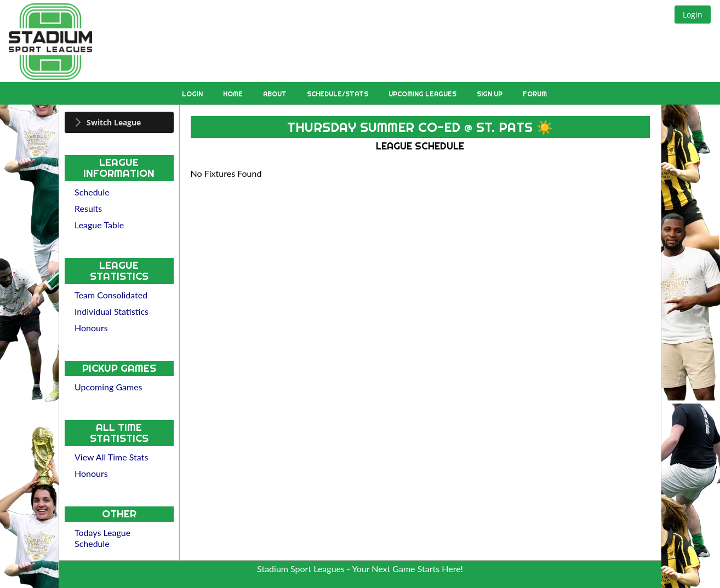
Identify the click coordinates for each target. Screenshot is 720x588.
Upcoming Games (108, 387)
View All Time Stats (111, 457)
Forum (535, 94)
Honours (91, 328)
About (276, 94)
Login (193, 94)
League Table (99, 225)
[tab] (119, 122)
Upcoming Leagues (423, 94)
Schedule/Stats (338, 94)
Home (234, 94)
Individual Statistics (112, 311)
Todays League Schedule (102, 538)
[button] (693, 15)
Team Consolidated (111, 295)
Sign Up (490, 94)
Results (88, 208)
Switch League (114, 122)
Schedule (92, 192)
